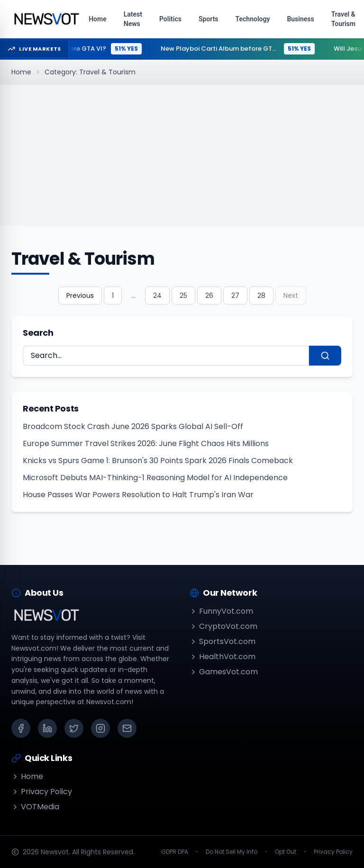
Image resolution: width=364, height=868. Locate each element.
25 (183, 295)
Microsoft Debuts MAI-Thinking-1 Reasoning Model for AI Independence (155, 478)
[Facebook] (21, 728)
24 (157, 295)
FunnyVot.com (221, 611)
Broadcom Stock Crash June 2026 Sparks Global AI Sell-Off (133, 426)
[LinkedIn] (47, 728)
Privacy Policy (42, 792)
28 (261, 295)
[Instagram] (100, 728)
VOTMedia (35, 807)
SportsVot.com (223, 641)
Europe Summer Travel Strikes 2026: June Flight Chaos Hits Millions (146, 443)
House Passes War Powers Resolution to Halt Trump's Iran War (138, 495)
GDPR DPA (175, 852)
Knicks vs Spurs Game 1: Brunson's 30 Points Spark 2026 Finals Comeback (158, 461)
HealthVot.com (223, 657)
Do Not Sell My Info (232, 852)
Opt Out (286, 852)
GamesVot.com (224, 672)
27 (235, 295)
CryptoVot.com (223, 626)
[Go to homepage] (46, 19)
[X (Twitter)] (74, 728)
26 (209, 295)
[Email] (127, 728)
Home (21, 72)
